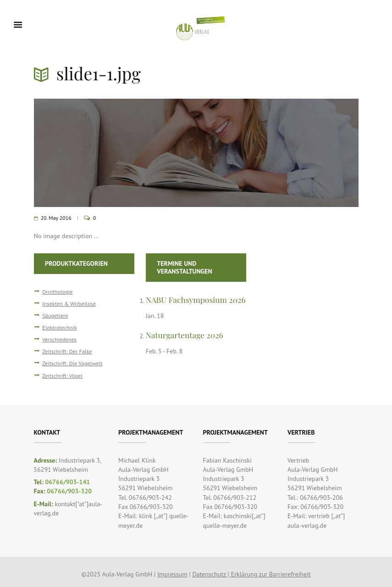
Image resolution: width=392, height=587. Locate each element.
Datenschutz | (211, 574)
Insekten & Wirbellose (69, 303)
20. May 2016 (56, 218)
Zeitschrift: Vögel (62, 375)
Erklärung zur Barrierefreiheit (271, 574)
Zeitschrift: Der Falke (67, 351)
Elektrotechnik (60, 327)
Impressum (172, 574)
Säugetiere (55, 315)
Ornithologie (58, 291)
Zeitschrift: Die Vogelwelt (72, 363)
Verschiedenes (59, 339)
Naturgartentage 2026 (185, 335)
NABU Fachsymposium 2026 (196, 299)
